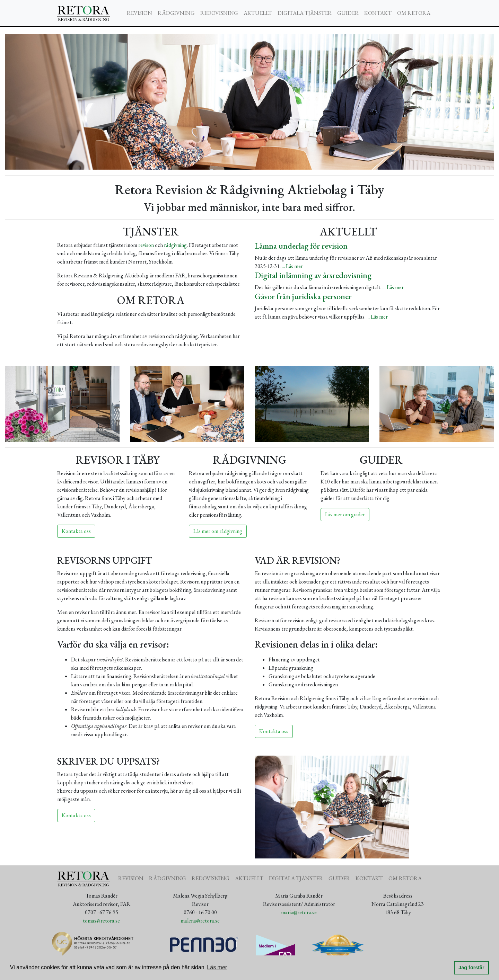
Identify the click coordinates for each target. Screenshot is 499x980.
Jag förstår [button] (471, 968)
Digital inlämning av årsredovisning (313, 275)
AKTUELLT (258, 13)
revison (146, 245)
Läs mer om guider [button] (345, 514)
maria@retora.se (299, 912)
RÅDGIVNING (176, 13)
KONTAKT (378, 13)
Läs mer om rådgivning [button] (218, 531)
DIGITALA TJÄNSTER (305, 13)
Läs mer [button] (217, 967)
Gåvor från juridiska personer (303, 296)
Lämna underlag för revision (301, 246)
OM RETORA (414, 13)
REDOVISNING (219, 13)
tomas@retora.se (101, 921)
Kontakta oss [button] (76, 531)
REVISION (139, 13)
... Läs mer (292, 266)
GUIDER (348, 13)
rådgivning (175, 245)
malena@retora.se (200, 921)
